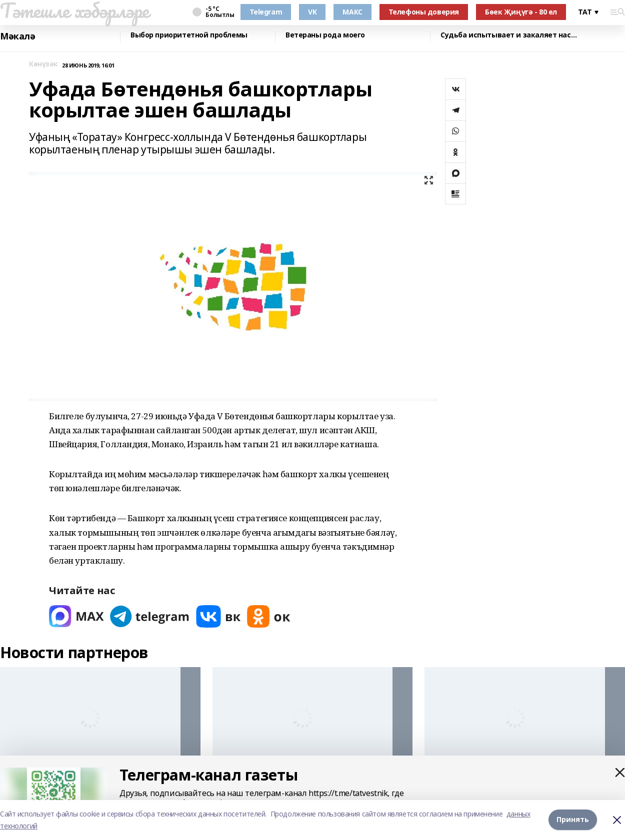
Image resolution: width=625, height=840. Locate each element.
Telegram (266, 12)
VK (312, 12)
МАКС (352, 12)
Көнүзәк (43, 64)
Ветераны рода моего (325, 35)
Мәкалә (17, 36)
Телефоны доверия (424, 12)
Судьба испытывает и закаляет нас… (508, 35)
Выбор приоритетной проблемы (189, 35)
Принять (573, 820)
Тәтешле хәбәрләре (74, 10)
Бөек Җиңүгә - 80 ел (521, 12)
